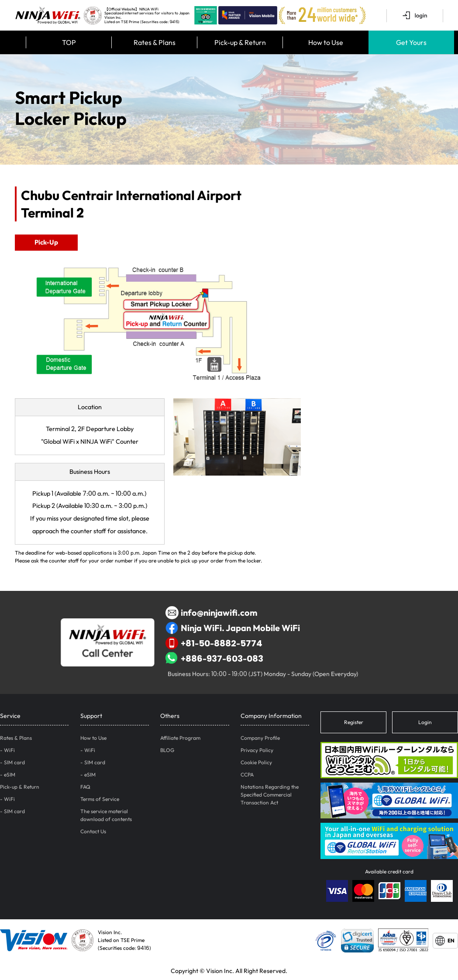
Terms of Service (100, 799)
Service (10, 716)
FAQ (85, 787)
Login (425, 722)
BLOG (167, 750)
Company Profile (260, 738)
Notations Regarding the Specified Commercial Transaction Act (270, 795)
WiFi (9, 750)
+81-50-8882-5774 (214, 643)
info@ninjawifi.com (211, 613)
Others (170, 716)
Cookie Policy (256, 762)
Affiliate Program (180, 738)
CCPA (247, 775)
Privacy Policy (257, 750)
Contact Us (93, 831)
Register (354, 722)
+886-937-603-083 (214, 659)
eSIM (10, 775)
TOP (69, 42)
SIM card (14, 762)
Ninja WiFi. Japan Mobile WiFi (233, 628)
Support (91, 716)
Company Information (271, 716)
